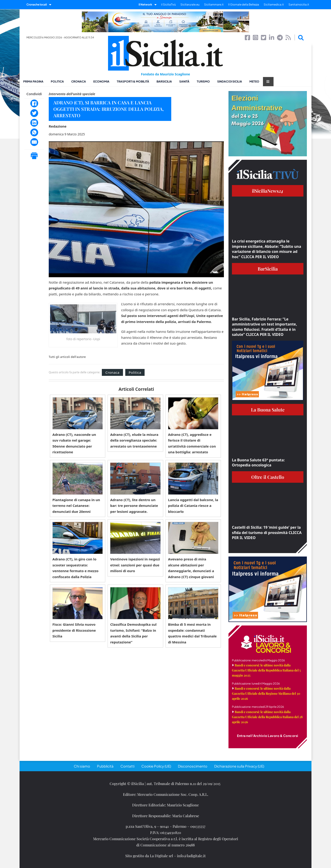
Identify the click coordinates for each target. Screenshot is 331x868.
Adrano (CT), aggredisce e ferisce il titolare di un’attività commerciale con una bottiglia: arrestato (192, 443)
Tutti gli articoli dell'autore (67, 357)
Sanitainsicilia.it (299, 4)
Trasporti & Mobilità (133, 81)
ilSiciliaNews (268, 191)
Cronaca (79, 81)
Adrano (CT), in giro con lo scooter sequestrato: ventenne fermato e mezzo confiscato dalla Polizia (75, 568)
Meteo (254, 81)
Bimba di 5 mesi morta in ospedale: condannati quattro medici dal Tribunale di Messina (192, 633)
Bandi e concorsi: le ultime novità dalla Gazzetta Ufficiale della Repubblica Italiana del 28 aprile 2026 (267, 717)
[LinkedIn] (34, 123)
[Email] (34, 142)
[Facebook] (34, 103)
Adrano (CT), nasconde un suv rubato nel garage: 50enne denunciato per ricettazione (74, 443)
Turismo (203, 81)
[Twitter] (34, 113)
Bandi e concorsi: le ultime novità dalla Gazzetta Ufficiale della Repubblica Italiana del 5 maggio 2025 (266, 670)
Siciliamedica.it (274, 4)
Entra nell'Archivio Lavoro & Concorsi (268, 736)
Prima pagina (33, 81)
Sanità (184, 81)
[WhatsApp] (34, 132)
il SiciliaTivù (168, 4)
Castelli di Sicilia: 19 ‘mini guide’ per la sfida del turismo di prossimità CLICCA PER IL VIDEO (267, 533)
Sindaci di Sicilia (230, 81)
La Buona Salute (268, 410)
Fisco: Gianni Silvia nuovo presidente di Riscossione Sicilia (74, 630)
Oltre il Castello (268, 477)
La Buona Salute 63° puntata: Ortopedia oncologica (258, 463)
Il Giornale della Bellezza (244, 4)
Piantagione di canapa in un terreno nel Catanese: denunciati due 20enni (76, 506)
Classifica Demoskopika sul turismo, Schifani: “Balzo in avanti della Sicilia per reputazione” (133, 633)
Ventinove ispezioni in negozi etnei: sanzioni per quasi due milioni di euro (135, 565)
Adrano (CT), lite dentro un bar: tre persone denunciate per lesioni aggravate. (134, 506)
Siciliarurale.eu (190, 4)
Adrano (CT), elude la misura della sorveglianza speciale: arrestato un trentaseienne (134, 440)
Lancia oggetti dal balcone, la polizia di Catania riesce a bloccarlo (193, 506)
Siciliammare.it (214, 4)
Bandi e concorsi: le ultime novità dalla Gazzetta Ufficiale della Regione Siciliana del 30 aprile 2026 (266, 693)
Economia (101, 81)
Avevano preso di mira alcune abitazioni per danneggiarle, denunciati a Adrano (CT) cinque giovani (191, 568)
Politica (57, 81)
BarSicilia (164, 81)
